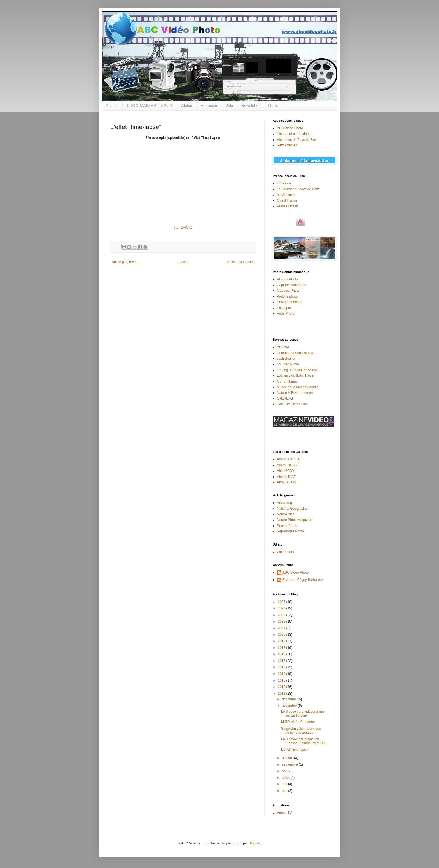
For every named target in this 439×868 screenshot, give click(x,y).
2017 (282, 654)
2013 (282, 680)
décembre (290, 699)
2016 (282, 661)
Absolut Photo (287, 279)
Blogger (255, 843)
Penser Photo (287, 526)
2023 (282, 615)
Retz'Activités (287, 145)
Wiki (229, 106)
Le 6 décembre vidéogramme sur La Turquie (303, 713)
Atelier (187, 106)
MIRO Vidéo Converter (298, 722)
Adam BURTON (289, 459)
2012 (282, 687)
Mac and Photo (288, 291)
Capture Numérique (292, 285)
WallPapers (285, 552)
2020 (282, 635)
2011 (282, 694)
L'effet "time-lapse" (295, 750)
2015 (282, 667)
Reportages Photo (290, 531)
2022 (282, 621)
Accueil (112, 106)
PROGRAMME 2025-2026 (150, 106)
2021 (282, 628)
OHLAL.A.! (285, 399)
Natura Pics (286, 514)
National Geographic (292, 509)
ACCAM (283, 347)
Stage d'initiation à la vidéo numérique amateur (301, 731)
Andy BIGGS (287, 482)
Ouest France (287, 200)
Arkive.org (284, 503)
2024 (282, 608)
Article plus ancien (241, 262)
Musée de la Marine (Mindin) (298, 387)
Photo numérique (290, 302)
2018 (282, 648)
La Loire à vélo (288, 364)
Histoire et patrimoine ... (295, 134)
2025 (282, 602)
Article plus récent (125, 262)
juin (285, 784)
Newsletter (251, 106)
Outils (273, 106)
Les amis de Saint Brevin (296, 376)
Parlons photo (287, 296)
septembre (290, 764)
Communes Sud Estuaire (296, 353)
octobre (288, 758)
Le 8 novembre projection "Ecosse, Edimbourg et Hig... (305, 741)
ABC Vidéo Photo (290, 128)
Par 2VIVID (183, 227)
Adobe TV (284, 813)
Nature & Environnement (295, 393)
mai (285, 791)
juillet (286, 778)
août (286, 771)
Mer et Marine (287, 382)
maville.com (286, 195)
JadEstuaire (286, 359)
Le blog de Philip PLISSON (297, 370)
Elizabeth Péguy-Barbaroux (303, 580)
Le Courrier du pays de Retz (298, 189)
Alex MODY (286, 471)
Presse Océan (288, 206)
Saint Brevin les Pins (292, 404)
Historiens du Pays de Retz (297, 140)
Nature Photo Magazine (295, 520)
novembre (290, 706)
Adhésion (209, 106)
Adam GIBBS (287, 465)
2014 (282, 674)
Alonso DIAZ (286, 477)
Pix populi (284, 308)
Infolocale (284, 183)
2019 (282, 641)
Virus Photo (286, 313)
